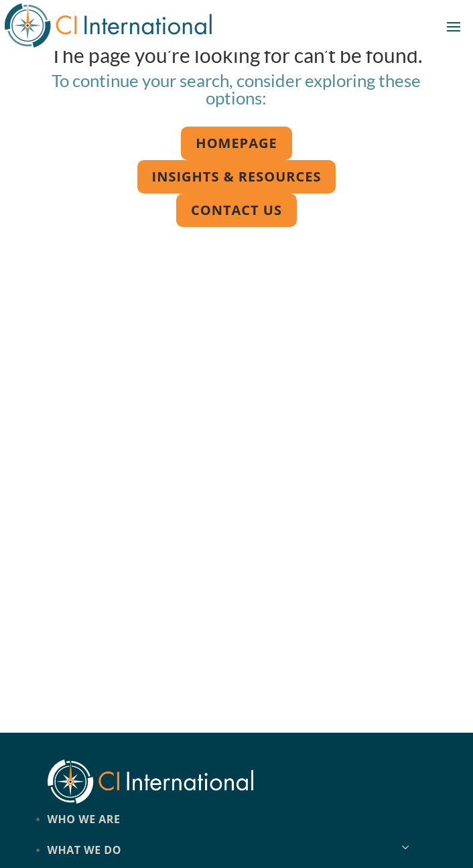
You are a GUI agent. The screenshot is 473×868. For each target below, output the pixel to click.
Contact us (236, 210)
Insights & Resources (237, 176)
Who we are (84, 819)
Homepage (236, 143)
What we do (84, 850)
